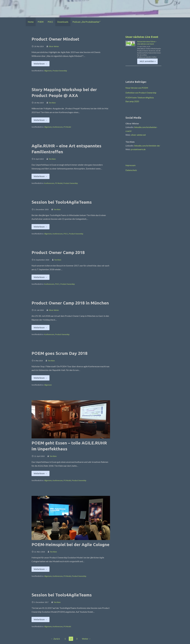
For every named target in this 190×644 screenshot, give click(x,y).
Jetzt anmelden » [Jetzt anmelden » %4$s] (147, 61)
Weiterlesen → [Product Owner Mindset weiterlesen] (41, 64)
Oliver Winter (54, 46)
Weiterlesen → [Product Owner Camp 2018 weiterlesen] (41, 277)
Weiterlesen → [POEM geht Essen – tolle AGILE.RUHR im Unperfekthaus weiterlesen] (41, 473)
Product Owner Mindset (55, 39)
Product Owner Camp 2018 (58, 252)
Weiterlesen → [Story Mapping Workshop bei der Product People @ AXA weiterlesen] (41, 120)
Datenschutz (131, 170)
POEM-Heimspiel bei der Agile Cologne (70, 544)
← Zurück (55, 639)
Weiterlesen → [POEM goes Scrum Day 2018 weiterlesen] (41, 378)
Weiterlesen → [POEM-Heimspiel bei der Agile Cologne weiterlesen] (41, 569)
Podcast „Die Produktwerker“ (86, 22)
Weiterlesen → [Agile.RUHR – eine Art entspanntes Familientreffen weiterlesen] (41, 176)
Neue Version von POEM (137, 88)
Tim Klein (52, 103)
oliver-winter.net (138, 135)
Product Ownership (60, 71)
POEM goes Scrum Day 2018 (60, 353)
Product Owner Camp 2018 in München (70, 303)
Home (31, 22)
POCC (50, 22)
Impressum (130, 165)
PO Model (67, 127)
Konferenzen (58, 127)
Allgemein (48, 71)
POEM (41, 22)
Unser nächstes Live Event (142, 37)
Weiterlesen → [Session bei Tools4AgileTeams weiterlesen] (41, 227)
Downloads (63, 22)
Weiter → (86, 639)
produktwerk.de (138, 149)
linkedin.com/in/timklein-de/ (147, 146)
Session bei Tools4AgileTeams (62, 202)
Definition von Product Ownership (141, 93)
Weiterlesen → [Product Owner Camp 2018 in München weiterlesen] (41, 328)
